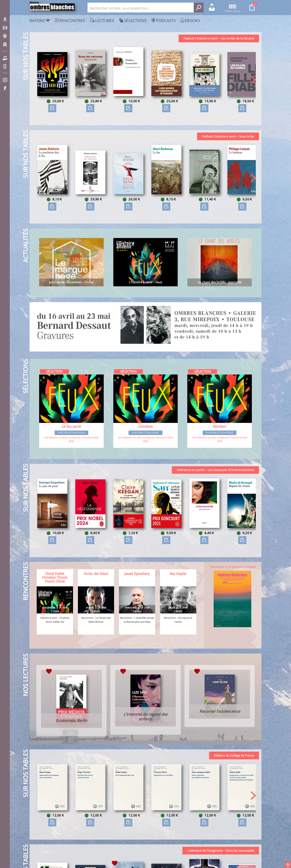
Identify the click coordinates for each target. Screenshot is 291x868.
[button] (253, 80)
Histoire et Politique (71, 433)
